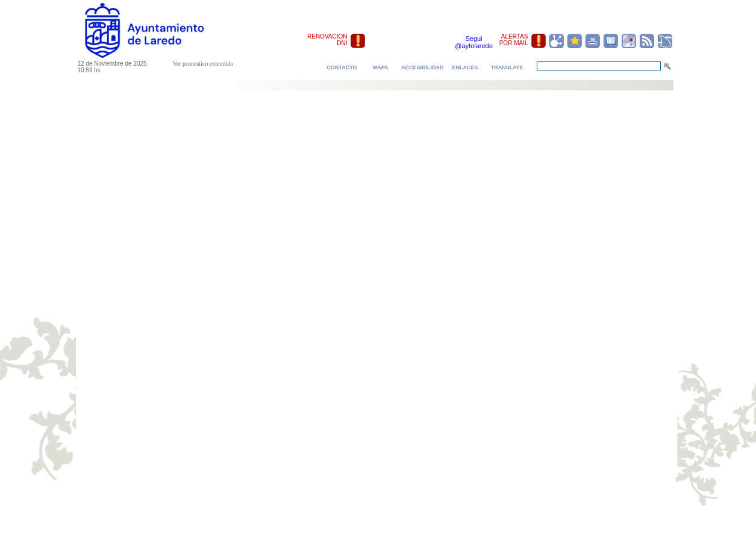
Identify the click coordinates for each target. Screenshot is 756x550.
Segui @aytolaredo (474, 42)
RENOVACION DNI (327, 40)
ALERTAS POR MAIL (514, 40)
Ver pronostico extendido (203, 64)
